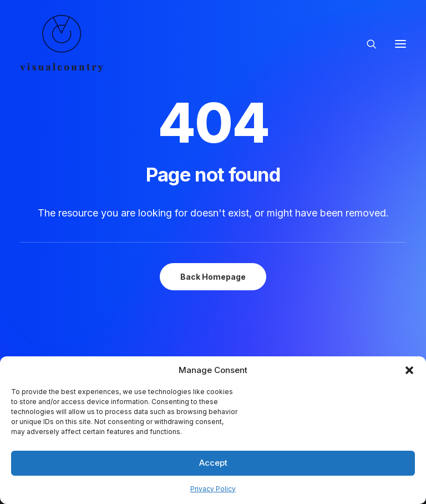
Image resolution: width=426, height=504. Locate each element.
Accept (213, 463)
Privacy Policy (213, 489)
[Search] (367, 44)
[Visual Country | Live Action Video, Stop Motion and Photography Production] (62, 44)
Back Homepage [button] (213, 277)
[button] (409, 370)
